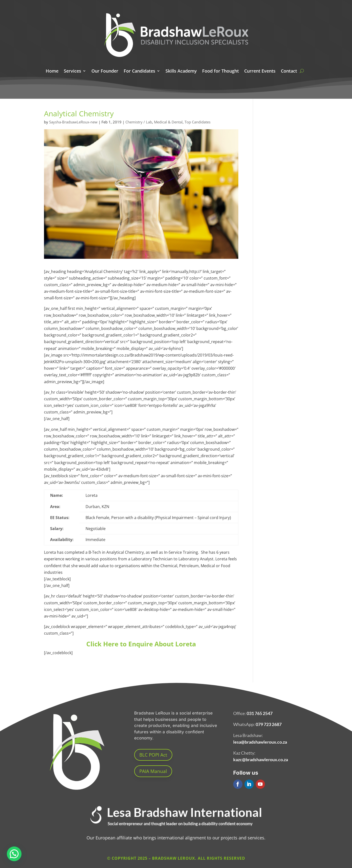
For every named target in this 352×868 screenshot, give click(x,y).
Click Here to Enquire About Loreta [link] (141, 644)
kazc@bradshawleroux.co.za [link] (261, 759)
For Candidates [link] (139, 71)
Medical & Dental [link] (168, 122)
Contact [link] (289, 71)
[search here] (302, 71)
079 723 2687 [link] (269, 724)
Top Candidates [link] (198, 122)
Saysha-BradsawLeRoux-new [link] (73, 122)
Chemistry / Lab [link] (139, 122)
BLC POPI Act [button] (153, 755)
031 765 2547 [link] (260, 713)
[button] (238, 784)
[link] (176, 829)
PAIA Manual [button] (153, 771)
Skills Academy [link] (181, 71)
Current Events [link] (260, 71)
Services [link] (72, 71)
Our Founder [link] (105, 71)
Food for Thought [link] (220, 71)
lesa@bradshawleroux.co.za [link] (260, 742)
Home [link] (52, 71)
